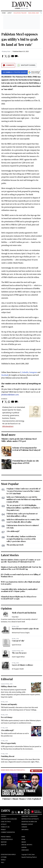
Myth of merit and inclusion (24, 613)
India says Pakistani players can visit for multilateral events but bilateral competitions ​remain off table (24, 499)
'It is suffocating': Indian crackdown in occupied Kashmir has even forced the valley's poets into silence (21, 539)
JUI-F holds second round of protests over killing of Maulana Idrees (21, 575)
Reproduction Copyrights (30, 819)
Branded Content (27, 824)
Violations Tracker (20, 13)
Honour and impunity (9, 704)
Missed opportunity (8, 743)
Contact (4, 816)
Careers (24, 827)
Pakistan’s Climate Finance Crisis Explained (22, 799)
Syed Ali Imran (17, 645)
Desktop (4, 845)
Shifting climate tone (9, 686)
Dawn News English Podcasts (13, 770)
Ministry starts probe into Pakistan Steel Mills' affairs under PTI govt (19, 440)
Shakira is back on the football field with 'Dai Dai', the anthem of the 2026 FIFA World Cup (21, 568)
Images (24, 842)
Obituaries (25, 830)
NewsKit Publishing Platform (29, 857)
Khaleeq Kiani (6, 51)
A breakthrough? (13, 531)
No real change (7, 717)
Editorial (7, 679)
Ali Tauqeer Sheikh (18, 669)
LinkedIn (25, 372)
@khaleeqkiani (8, 426)
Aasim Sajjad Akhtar (18, 657)
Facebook (5, 375)
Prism (23, 839)
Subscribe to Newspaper (30, 816)
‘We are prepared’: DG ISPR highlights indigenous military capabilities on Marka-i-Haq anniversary (23, 508)
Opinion (6, 608)
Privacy (3, 830)
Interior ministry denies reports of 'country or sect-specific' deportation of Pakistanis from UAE (21, 561)
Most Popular (10, 484)
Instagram (33, 372)
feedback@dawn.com (10, 395)
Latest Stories (10, 555)
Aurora (24, 847)
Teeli (3, 863)
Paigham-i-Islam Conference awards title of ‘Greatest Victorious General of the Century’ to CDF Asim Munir (23, 491)
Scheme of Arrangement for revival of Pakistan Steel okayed (26, 449)
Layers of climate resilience (23, 665)
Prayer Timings (6, 837)
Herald (3, 860)
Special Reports (27, 845)
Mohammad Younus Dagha (21, 633)
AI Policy (4, 824)
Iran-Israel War (33, 13)
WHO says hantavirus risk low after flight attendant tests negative (20, 583)
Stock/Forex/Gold (7, 839)
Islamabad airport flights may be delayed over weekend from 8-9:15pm (19, 598)
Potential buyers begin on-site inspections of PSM (26, 462)
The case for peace (19, 653)
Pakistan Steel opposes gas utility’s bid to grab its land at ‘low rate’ (20, 39)
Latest (10, 13)
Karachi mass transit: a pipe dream (25, 629)
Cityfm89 (4, 857)
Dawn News (25, 850)
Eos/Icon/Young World (8, 855)
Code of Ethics (6, 822)
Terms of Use (5, 827)
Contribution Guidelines (9, 819)
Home (4, 13)
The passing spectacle (15, 545)
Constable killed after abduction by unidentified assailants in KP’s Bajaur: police (19, 590)
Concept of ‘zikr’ (18, 641)
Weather (4, 842)
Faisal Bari (15, 617)
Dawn (23, 837)
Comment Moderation (8, 832)
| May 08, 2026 (21, 8)
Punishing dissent (8, 756)
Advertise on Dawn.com (29, 822)
